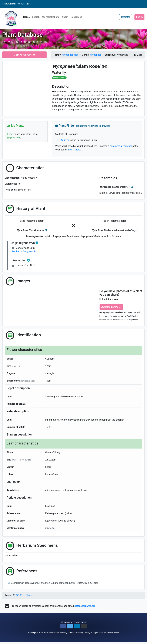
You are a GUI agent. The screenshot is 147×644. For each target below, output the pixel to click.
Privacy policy (113, 633)
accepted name (59, 78)
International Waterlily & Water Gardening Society (69, 633)
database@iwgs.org (85, 606)
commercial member (121, 146)
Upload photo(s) (111, 307)
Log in (139, 17)
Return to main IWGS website (16, 4)
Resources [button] (76, 17)
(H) (104, 67)
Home (26, 17)
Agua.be (65, 140)
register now (14, 138)
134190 (18, 595)
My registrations (51, 17)
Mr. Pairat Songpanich (24, 251)
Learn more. (74, 150)
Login (10, 134)
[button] (63, 626)
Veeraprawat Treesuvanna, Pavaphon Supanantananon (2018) (53, 583)
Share (29, 595)
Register (126, 17)
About (65, 17)
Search (36, 17)
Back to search (25, 55)
